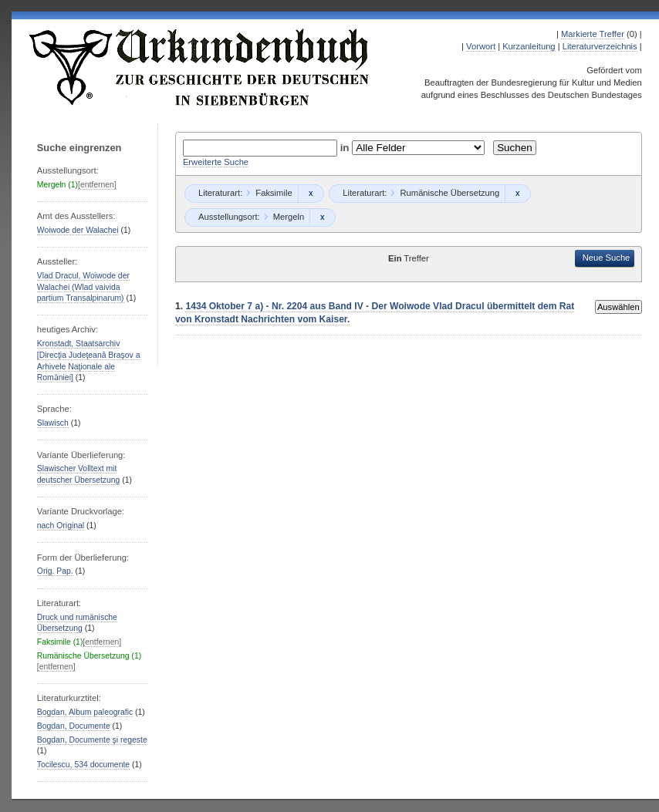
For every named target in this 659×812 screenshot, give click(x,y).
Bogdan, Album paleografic (85, 712)
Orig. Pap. (55, 571)
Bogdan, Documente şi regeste (92, 740)
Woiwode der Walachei (78, 230)
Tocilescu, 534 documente (83, 765)
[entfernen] (97, 185)
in (346, 148)
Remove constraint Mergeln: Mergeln (322, 217)
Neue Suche (607, 258)
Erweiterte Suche (216, 162)
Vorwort (481, 46)
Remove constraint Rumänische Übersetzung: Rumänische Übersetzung (517, 194)
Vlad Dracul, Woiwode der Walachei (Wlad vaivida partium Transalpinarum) (83, 287)
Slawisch (53, 423)
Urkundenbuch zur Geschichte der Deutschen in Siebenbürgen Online (200, 67)
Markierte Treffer (593, 34)
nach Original (61, 526)
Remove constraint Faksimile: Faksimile (311, 194)
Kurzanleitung (529, 46)
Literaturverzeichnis (600, 46)
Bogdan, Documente (74, 726)
